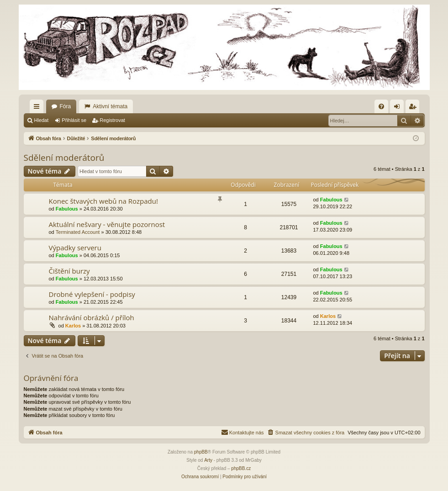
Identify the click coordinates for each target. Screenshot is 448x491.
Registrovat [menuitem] (414, 108)
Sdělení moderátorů (64, 158)
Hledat (42, 120)
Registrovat (112, 120)
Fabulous (67, 209)
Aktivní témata (110, 106)
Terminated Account (78, 232)
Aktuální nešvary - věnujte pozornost (107, 224)
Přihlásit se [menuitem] (398, 108)
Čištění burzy (69, 271)
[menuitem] (381, 106)
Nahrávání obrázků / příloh (92, 317)
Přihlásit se (74, 120)
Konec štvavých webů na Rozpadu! (103, 201)
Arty (208, 460)
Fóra (66, 106)
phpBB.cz (241, 468)
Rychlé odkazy (38, 108)
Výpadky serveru (75, 248)
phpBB (201, 452)
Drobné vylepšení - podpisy (92, 294)
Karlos (73, 326)
